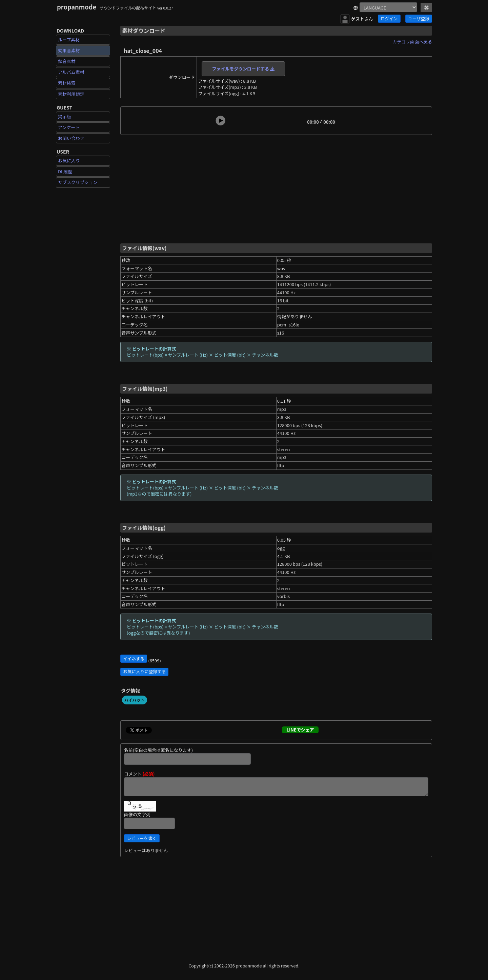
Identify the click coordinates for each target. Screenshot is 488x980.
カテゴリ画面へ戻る (412, 42)
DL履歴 (65, 171)
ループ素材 (69, 39)
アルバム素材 (71, 72)
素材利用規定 (71, 94)
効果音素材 (69, 50)
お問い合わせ (71, 138)
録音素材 (67, 61)
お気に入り (69, 161)
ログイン (389, 18)
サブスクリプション (78, 182)
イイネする (134, 658)
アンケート (69, 127)
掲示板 (65, 116)
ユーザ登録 (419, 18)
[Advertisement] (276, 188)
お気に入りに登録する (144, 671)
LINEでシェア (300, 730)
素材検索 (67, 83)
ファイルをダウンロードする (243, 69)
